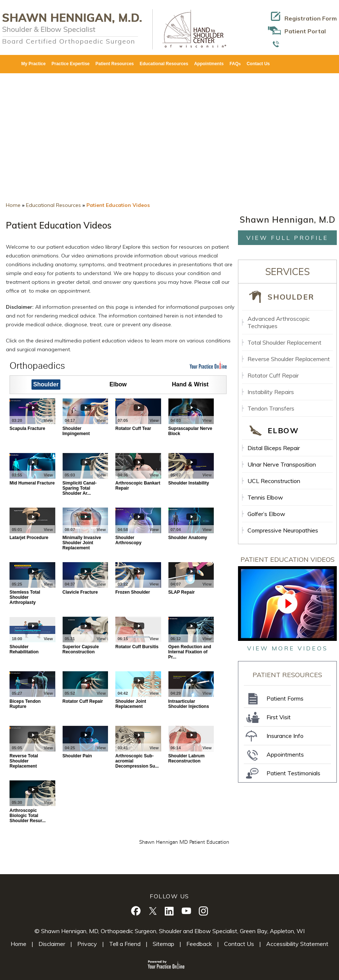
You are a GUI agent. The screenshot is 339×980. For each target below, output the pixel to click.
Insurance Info (285, 736)
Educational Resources (164, 64)
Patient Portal (305, 31)
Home (13, 205)
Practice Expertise (71, 64)
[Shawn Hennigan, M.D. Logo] (72, 29)
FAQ (235, 64)
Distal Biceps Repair (274, 448)
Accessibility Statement (297, 944)
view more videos (288, 648)
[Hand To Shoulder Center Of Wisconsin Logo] (191, 29)
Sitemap (163, 944)
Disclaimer (52, 944)
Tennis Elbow (265, 497)
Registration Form (311, 18)
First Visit (279, 717)
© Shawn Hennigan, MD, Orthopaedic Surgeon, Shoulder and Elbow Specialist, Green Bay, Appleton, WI (169, 931)
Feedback (199, 944)
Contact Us (258, 64)
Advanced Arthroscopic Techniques (279, 322)
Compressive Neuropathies (283, 530)
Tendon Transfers (271, 408)
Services (287, 272)
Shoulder (291, 297)
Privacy (87, 944)
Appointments (209, 64)
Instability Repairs (271, 392)
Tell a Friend (125, 944)
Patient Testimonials (293, 773)
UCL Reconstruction (274, 481)
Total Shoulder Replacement (284, 342)
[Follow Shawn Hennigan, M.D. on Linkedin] (169, 911)
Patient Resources (115, 64)
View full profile (287, 238)
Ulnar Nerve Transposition (282, 464)
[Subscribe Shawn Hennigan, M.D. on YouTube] (186, 911)
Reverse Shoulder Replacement (289, 359)
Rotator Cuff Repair (273, 375)
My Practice (33, 64)
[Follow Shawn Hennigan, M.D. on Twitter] (153, 911)
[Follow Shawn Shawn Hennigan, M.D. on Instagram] (203, 911)
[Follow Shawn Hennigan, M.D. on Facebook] (136, 911)
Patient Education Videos (288, 559)
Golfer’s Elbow (266, 514)
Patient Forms (285, 698)
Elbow (283, 430)
